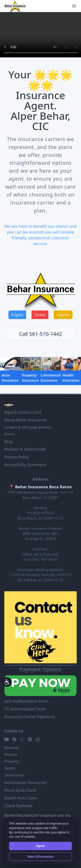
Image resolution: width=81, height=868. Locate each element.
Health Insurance (71, 378)
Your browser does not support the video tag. (40, 35)
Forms (9, 434)
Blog (8, 441)
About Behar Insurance (25, 420)
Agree (40, 846)
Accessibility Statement (25, 465)
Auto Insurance (10, 378)
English (17, 315)
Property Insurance (30, 378)
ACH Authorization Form (26, 701)
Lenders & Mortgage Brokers (28, 427)
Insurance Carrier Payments (30, 717)
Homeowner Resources (25, 782)
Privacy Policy (17, 457)
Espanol (63, 315)
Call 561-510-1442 (41, 334)
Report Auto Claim (21, 798)
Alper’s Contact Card (23, 412)
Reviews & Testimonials (25, 449)
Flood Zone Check (20, 790)
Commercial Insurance (51, 378)
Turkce (40, 315)
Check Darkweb (18, 806)
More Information (40, 856)
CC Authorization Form (25, 709)
